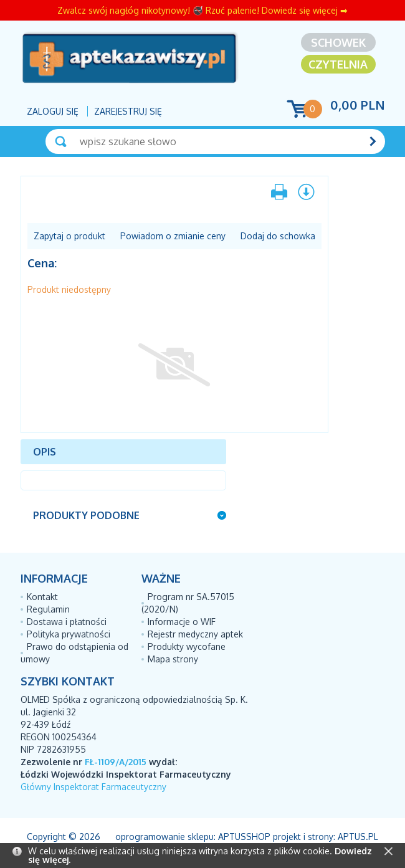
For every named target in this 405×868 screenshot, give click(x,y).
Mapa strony (173, 659)
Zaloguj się (53, 111)
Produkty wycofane (187, 646)
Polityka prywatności (69, 634)
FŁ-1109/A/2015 (116, 762)
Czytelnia (338, 64)
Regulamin (48, 609)
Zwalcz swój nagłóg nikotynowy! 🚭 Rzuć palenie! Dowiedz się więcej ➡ (202, 10)
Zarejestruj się (128, 111)
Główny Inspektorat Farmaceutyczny (93, 787)
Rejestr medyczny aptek (195, 634)
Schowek (338, 42)
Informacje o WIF (182, 622)
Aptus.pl (358, 837)
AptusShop (244, 837)
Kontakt (42, 597)
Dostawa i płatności (67, 622)
